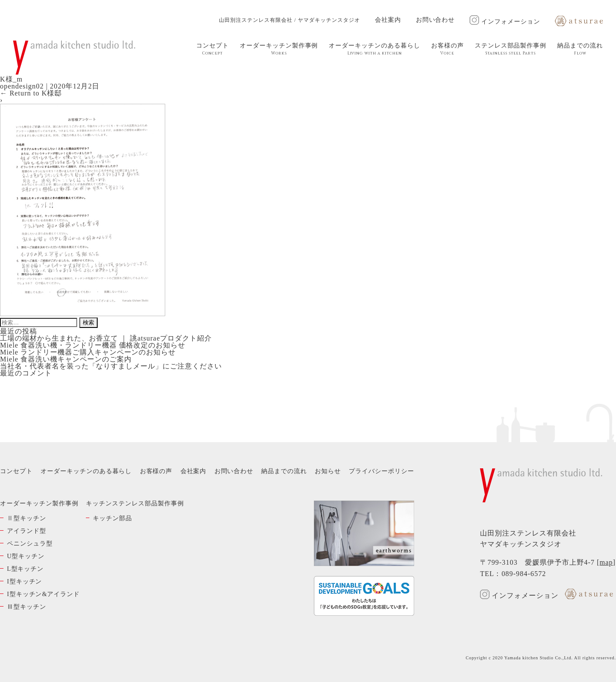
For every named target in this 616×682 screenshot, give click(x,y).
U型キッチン (26, 556)
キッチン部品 (112, 518)
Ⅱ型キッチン (27, 518)
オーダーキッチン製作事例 (279, 49)
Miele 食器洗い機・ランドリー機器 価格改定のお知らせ (93, 345)
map (606, 562)
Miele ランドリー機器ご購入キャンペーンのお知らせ (88, 352)
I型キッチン (24, 581)
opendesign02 (22, 86)
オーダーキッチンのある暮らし (374, 49)
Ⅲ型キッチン (27, 607)
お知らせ (328, 471)
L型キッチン (25, 569)
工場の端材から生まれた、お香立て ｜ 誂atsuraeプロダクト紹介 (106, 338)
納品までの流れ (580, 49)
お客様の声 (448, 49)
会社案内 (388, 20)
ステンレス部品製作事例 (511, 49)
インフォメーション (505, 22)
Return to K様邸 (31, 93)
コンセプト (213, 49)
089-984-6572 (524, 574)
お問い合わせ (436, 20)
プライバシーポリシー (381, 471)
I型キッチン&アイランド (43, 594)
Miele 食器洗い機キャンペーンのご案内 (66, 359)
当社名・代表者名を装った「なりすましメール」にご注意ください (111, 366)
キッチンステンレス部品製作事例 (135, 503)
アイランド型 (27, 531)
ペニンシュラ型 (30, 544)
